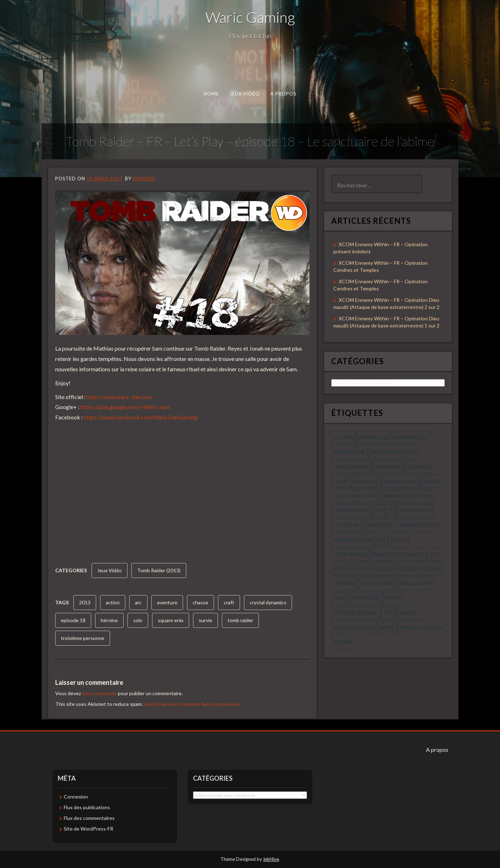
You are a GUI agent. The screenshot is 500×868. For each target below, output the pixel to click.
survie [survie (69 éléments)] (394, 598)
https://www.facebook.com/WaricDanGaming (140, 417)
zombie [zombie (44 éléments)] (343, 642)
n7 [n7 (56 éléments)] (382, 540)
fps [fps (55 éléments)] (378, 510)
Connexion (76, 797)
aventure (167, 602)
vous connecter (99, 693)
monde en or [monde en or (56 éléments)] (420, 525)
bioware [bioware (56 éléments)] (418, 467)
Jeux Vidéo (245, 94)
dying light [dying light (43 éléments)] (400, 481)
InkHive (271, 859)
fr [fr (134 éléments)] (391, 510)
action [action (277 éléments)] (343, 437)
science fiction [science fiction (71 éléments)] (418, 569)
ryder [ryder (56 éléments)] (341, 569)
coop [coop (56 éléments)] (341, 481)
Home (211, 94)
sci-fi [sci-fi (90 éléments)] (362, 569)
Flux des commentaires (89, 818)
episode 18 (73, 620)
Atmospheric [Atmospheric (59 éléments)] (351, 467)
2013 (85, 602)
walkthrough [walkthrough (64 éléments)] (353, 627)
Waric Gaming (250, 17)
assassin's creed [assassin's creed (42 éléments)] (393, 452)
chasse (200, 602)
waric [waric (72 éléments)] (387, 627)
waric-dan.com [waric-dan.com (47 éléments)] (422, 627)
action (113, 602)
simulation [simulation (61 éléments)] (377, 583)
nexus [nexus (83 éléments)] (399, 540)
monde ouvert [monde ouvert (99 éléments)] (354, 540)
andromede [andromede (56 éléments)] (349, 452)
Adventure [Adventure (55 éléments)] (374, 437)
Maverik (144, 179)
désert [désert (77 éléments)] (431, 481)
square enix (171, 620)
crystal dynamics (268, 602)
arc (138, 602)
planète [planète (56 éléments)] (413, 554)
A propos (283, 94)
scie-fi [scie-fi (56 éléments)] (383, 569)
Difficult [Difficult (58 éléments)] (366, 481)
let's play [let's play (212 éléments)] (346, 525)
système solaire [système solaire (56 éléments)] (356, 613)
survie (205, 620)
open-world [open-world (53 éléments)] (350, 554)
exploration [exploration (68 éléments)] (351, 510)
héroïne (109, 620)
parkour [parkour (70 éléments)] (385, 554)
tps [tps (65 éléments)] (388, 613)
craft (229, 602)
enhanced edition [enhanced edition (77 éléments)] (409, 496)
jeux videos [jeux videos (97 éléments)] (415, 510)
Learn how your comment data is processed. (193, 704)
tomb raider (240, 620)
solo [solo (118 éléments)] (340, 598)
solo (138, 620)
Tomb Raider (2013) (159, 570)
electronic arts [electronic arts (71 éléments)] (356, 496)
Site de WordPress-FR (88, 829)
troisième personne (83, 638)
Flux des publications (87, 807)
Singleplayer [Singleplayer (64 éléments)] (416, 583)
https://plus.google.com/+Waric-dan (125, 407)
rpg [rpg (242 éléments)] (435, 554)
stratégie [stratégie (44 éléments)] (366, 598)
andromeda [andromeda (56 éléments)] (411, 437)
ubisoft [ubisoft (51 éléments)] (409, 613)
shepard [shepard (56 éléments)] (345, 583)
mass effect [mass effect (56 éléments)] (381, 525)
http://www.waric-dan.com (119, 397)
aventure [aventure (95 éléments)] (388, 467)
